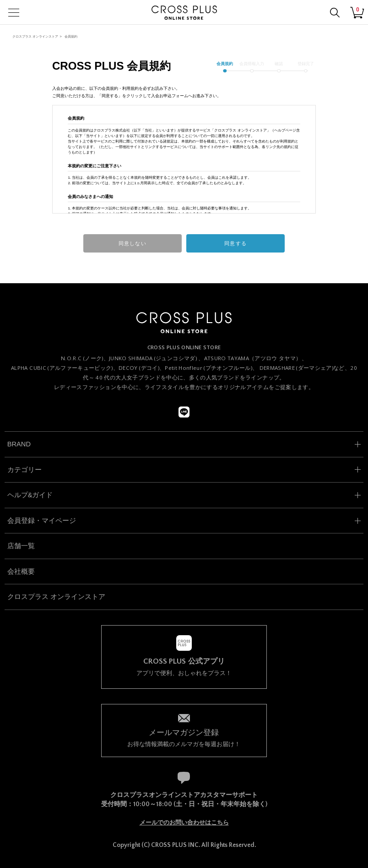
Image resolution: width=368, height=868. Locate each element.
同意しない (132, 243)
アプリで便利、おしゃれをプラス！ (184, 667)
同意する (235, 243)
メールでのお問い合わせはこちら (184, 823)
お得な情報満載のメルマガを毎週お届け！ (184, 737)
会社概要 (21, 571)
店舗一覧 (21, 546)
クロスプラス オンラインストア (35, 36)
